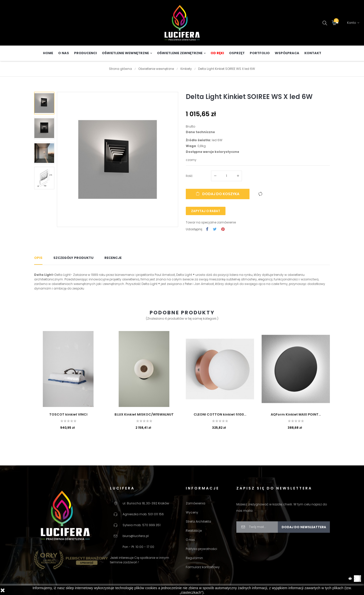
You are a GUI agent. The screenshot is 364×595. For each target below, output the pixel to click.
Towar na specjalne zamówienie (211, 222)
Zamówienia (196, 503)
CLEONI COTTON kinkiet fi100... (220, 414)
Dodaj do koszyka (218, 194)
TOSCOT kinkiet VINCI (68, 414)
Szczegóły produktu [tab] (73, 258)
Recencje (113, 258)
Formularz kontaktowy (203, 567)
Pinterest (223, 229)
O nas (190, 539)
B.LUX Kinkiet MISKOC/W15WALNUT (144, 414)
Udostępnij (207, 229)
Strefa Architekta (198, 521)
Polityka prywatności (201, 549)
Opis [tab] (38, 258)
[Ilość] (226, 176)
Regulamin (194, 558)
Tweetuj (215, 229)
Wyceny (192, 512)
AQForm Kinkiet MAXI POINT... (296, 414)
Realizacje (194, 530)
